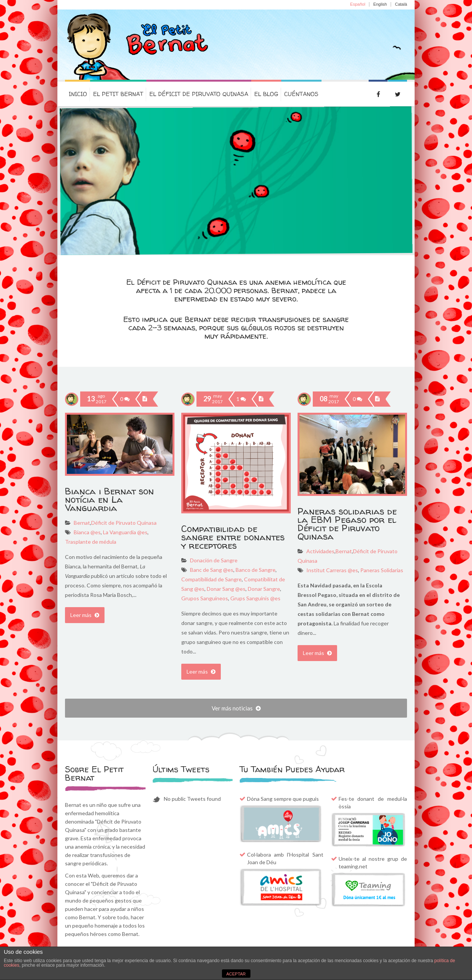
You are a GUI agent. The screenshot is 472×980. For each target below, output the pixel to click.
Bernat (82, 523)
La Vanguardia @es (125, 532)
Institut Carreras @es (332, 570)
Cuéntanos (301, 94)
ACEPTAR (236, 974)
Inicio (78, 94)
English (380, 4)
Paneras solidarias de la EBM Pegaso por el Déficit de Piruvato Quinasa (347, 524)
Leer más (85, 615)
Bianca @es (87, 532)
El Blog (266, 94)
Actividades (320, 551)
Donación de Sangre (214, 560)
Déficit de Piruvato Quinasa (124, 523)
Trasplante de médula (91, 542)
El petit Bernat (118, 94)
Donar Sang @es (226, 589)
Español (358, 4)
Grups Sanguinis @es (255, 598)
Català (401, 4)
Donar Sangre (263, 589)
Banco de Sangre (255, 570)
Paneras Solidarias (381, 570)
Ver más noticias (236, 708)
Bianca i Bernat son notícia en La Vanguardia (109, 499)
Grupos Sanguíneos (205, 598)
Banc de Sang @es (212, 570)
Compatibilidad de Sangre (211, 579)
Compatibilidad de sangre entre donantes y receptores (233, 537)
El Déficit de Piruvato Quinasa (199, 94)
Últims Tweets (181, 769)
